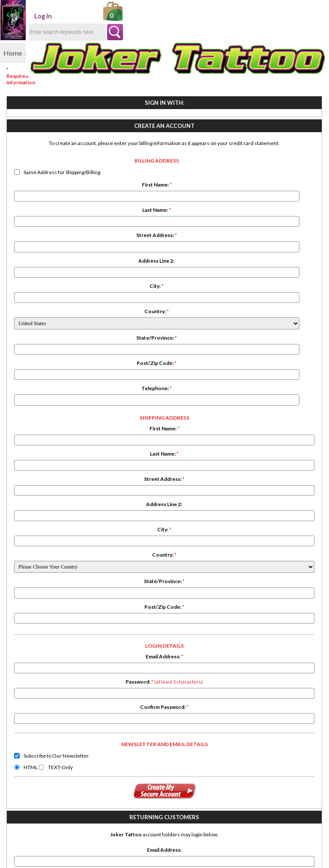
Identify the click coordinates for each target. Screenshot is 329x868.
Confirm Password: (149, 497)
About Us (72, 678)
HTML (126, 564)
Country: (53, 364)
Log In (70, 16)
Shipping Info (78, 657)
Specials (16, 671)
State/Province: (53, 391)
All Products (22, 664)
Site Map (72, 685)
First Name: (53, 238)
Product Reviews (29, 685)
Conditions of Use (85, 671)
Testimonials (23, 692)
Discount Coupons (85, 692)
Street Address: (53, 288)
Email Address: (149, 446)
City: (53, 339)
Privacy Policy (79, 664)
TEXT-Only (156, 564)
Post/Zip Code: (53, 416)
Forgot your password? (296, 271)
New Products (25, 657)
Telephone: (53, 441)
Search (14, 678)
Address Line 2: (53, 314)
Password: (149, 472)
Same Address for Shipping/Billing (52, 225)
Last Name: (53, 263)
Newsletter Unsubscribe (94, 698)
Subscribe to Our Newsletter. (152, 552)
